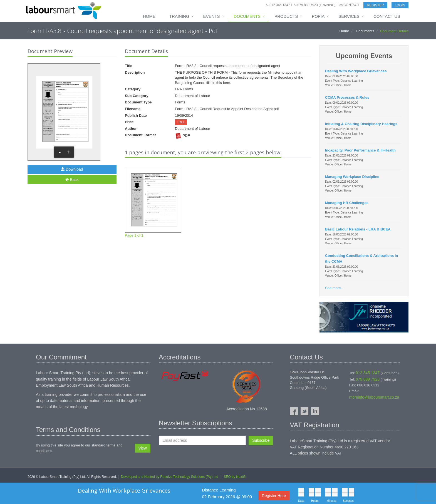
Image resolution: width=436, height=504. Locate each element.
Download (72, 169)
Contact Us (387, 16)
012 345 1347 (280, 5)
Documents (247, 16)
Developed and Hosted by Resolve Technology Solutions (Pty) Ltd (170, 477)
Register (375, 5)
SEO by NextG (235, 477)
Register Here (274, 496)
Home (149, 16)
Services (349, 16)
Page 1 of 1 (153, 203)
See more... (334, 288)
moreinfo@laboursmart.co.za (374, 397)
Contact (351, 5)
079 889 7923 (308, 5)
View (143, 448)
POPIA (318, 16)
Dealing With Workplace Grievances (124, 491)
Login (400, 5)
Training (179, 16)
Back (72, 180)
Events (212, 16)
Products (286, 16)
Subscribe (261, 440)
